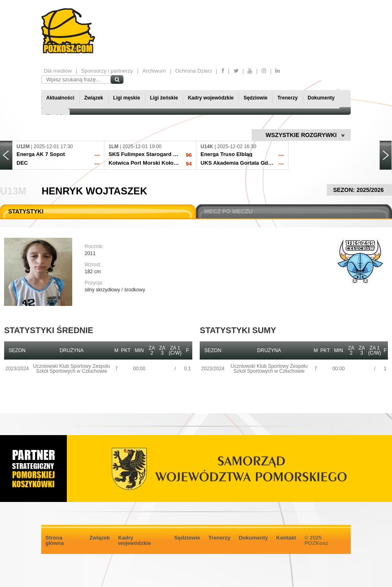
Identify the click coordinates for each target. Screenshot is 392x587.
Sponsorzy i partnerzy (107, 71)
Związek (94, 98)
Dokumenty (321, 98)
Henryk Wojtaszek (94, 191)
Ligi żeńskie (164, 98)
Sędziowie (255, 98)
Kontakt (286, 538)
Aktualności (60, 98)
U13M (13, 191)
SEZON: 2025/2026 (359, 190)
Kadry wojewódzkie (211, 98)
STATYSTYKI (26, 211)
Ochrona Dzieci (194, 71)
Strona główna (55, 540)
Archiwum (154, 71)
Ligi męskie (126, 98)
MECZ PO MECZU (228, 211)
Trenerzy (287, 98)
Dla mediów (58, 71)
